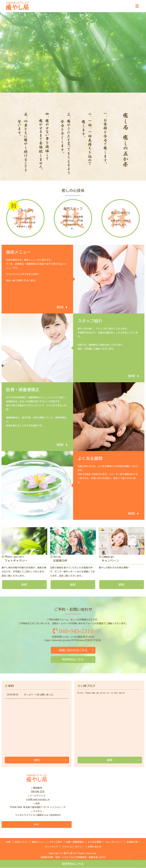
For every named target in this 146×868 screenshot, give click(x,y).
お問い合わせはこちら (73, 650)
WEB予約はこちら (73, 864)
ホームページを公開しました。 (40, 695)
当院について (21, 842)
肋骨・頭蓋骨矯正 (75, 842)
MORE (24, 585)
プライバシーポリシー (73, 847)
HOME (8, 842)
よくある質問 (94, 842)
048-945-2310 (73, 631)
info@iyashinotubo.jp (38, 799)
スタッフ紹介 (56, 842)
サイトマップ (51, 847)
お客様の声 (132, 842)
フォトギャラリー (114, 842)
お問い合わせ (95, 847)
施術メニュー (38, 842)
